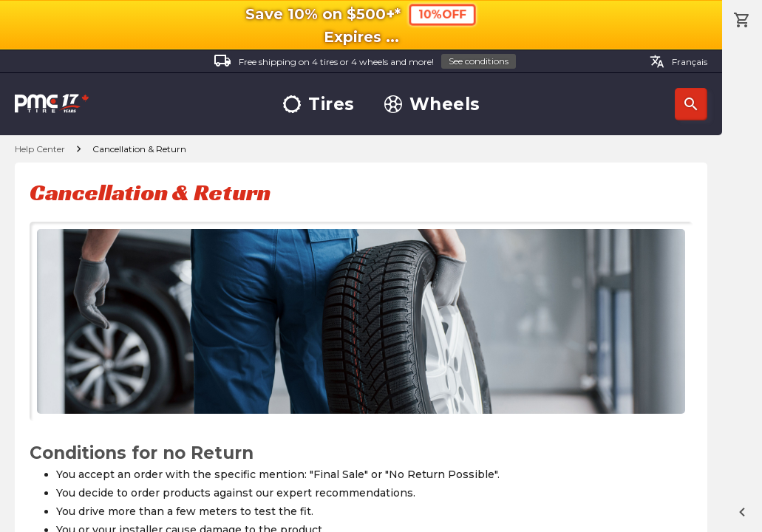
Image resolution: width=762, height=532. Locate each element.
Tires (319, 105)
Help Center (40, 149)
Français (678, 61)
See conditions (479, 61)
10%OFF (442, 14)
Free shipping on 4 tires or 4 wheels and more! (365, 62)
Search (691, 104)
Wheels (432, 105)
